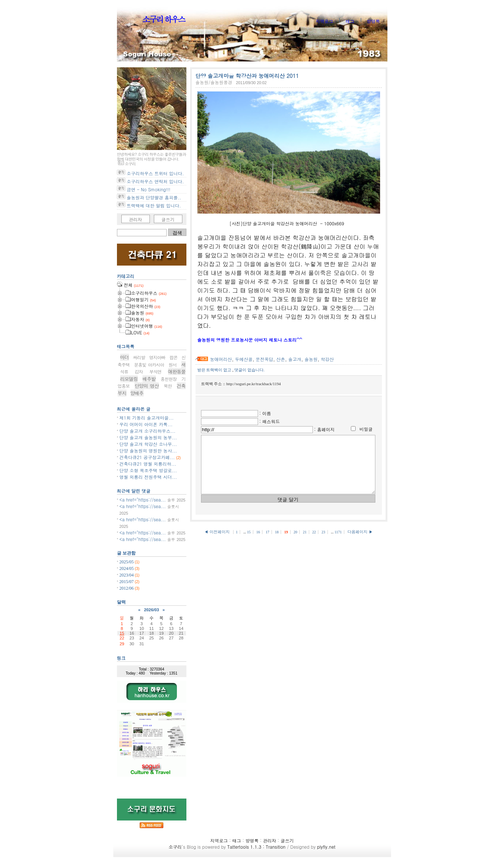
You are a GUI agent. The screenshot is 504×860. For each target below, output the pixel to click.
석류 (124, 371)
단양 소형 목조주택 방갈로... (148, 470)
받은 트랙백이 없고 (215, 370)
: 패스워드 (270, 421)
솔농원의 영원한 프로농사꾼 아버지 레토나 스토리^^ (250, 340)
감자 (139, 371)
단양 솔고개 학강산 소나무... (148, 444)
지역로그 (324, 21)
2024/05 (127, 568)
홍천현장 (168, 379)
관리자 (136, 219)
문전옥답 (265, 359)
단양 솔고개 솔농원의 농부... (148, 437)
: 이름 (265, 413)
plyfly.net (326, 847)
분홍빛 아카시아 (149, 365)
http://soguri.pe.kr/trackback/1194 (253, 384)
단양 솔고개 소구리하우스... (148, 431)
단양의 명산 (147, 386)
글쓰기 (168, 219)
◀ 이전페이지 (218, 543)
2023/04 (127, 575)
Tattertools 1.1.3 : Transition (256, 847)
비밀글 (366, 429)
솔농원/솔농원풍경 (214, 82)
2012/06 (127, 588)
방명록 (374, 21)
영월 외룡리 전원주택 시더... (148, 477)
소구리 (175, 847)
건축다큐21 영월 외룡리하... (148, 464)
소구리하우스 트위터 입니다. (156, 173)
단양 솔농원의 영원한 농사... (148, 450)
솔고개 (295, 359)
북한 (168, 386)
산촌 (281, 359)
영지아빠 (157, 357)
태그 (350, 21)
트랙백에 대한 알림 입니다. (154, 205)
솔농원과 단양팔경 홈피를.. (154, 197)
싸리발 (139, 357)
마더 (125, 357)
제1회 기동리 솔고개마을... (147, 418)
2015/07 (127, 582)
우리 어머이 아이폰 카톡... (146, 424)
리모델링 (129, 379)
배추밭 (149, 379)
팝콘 (173, 357)
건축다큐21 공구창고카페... (147, 457)
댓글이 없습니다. (249, 370)
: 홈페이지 (325, 429)
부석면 (156, 371)
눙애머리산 (221, 359)
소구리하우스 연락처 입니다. (156, 181)
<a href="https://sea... (143, 500)
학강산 (327, 359)
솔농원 (311, 359)
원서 (173, 365)
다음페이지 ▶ (360, 543)
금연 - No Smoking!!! (149, 189)
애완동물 (177, 371)
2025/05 (127, 562)
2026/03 (151, 610)
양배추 (137, 393)
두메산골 (244, 359)
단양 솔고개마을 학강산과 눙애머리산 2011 (247, 76)
